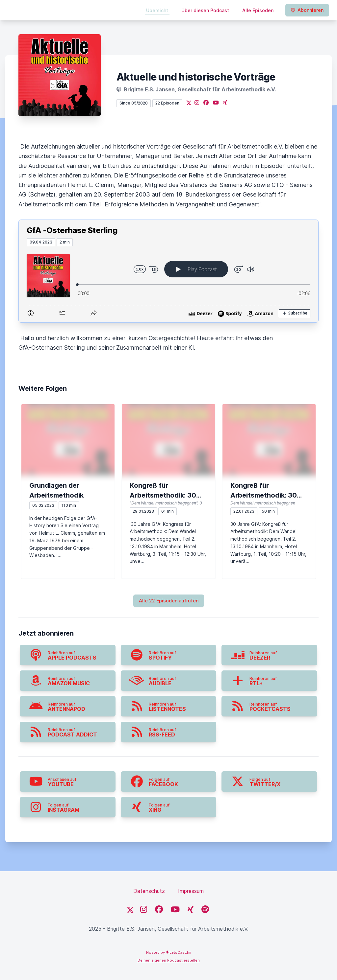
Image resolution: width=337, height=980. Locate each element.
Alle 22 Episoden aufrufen (169, 601)
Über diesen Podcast (205, 10)
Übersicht (157, 10)
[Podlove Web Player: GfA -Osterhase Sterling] (168, 284)
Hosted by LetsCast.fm (169, 952)
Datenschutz (149, 891)
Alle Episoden (258, 10)
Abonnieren (307, 10)
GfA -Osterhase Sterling (72, 230)
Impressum (191, 891)
